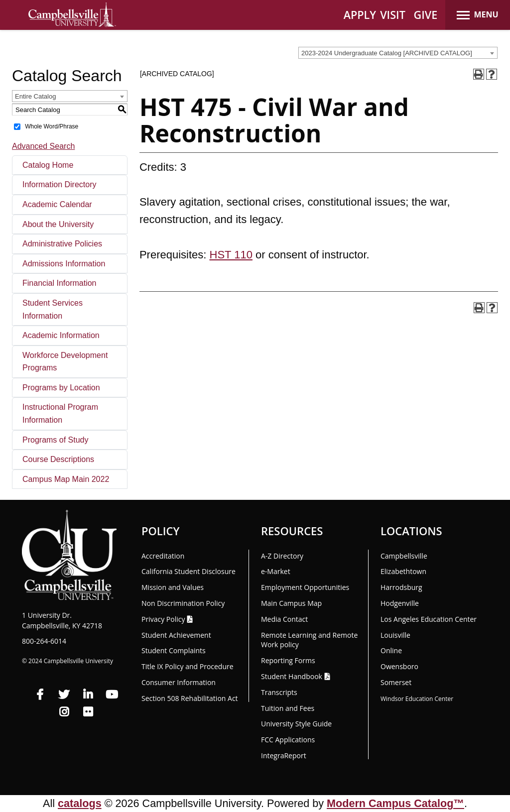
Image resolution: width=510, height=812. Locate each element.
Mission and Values (173, 587)
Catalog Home (48, 165)
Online (391, 650)
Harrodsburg (401, 587)
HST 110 (231, 255)
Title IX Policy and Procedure (188, 666)
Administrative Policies (62, 244)
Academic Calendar (57, 204)
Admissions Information (64, 264)
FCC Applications (288, 740)
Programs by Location (61, 388)
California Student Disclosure (189, 571)
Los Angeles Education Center (429, 619)
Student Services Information (53, 309)
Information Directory (60, 184)
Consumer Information (179, 682)
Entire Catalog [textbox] (35, 96)
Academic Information (61, 335)
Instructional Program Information (60, 413)
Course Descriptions (58, 459)
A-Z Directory (282, 556)
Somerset (396, 682)
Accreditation (163, 556)
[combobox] (398, 53)
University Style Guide (296, 724)
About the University (58, 224)
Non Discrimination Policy (183, 603)
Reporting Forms (288, 660)
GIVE (426, 15)
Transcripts (279, 692)
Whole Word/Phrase (52, 126)
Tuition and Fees (288, 708)
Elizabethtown (403, 571)
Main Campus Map (291, 603)
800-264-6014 (44, 641)
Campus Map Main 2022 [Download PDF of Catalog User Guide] (66, 479)
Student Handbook (292, 676)
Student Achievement (176, 635)
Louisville (395, 635)
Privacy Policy (163, 619)
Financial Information (60, 283)
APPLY (360, 15)
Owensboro (399, 666)
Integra (284, 755)
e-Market (276, 571)
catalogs (80, 803)
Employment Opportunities (305, 587)
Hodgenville (400, 603)
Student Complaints (174, 650)
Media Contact (284, 619)
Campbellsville (404, 556)
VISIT (393, 15)
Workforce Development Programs (65, 362)
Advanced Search (43, 146)
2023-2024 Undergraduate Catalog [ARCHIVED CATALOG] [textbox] (387, 53)
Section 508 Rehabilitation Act (190, 698)
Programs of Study (56, 440)
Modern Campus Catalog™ (395, 803)
